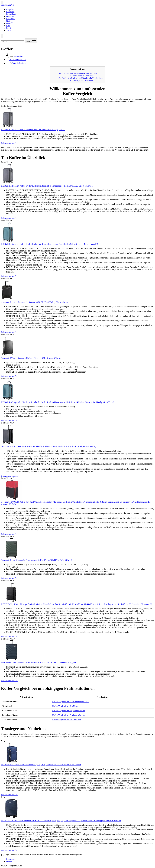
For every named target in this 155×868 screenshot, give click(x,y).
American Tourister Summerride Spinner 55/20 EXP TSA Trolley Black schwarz (35, 302)
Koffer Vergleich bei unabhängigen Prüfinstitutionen (80, 78)
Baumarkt (10, 12)
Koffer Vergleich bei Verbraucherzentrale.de (71, 702)
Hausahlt (10, 23)
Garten (9, 21)
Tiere (8, 30)
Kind (8, 26)
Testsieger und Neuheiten (80, 80)
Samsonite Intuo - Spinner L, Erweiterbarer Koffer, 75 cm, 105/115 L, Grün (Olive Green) (39, 560)
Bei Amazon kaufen (9, 143)
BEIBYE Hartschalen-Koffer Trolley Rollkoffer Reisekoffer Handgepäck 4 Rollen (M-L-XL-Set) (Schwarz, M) (48, 186)
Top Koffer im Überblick (80, 76)
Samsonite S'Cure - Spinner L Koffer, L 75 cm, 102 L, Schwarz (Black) (31, 358)
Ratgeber (10, 9)
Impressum (11, 859)
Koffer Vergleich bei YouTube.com (67, 720)
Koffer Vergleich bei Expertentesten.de (68, 711)
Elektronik (11, 19)
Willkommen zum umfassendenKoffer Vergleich (77, 73)
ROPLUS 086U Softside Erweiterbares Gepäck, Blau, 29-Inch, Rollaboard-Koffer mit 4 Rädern (41, 765)
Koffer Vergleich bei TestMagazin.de (68, 706)
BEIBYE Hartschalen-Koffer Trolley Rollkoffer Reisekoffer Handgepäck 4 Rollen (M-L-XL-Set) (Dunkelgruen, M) (49, 244)
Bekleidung (11, 14)
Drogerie (10, 16)
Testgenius (18, 56)
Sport (9, 28)
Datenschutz (11, 861)
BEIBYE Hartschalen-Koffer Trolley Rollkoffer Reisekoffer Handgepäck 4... (33, 130)
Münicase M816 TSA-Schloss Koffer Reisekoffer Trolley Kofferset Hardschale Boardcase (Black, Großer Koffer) (49, 446)
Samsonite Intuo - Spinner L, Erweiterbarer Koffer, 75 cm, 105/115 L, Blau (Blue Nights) (38, 662)
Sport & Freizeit (19, 63)
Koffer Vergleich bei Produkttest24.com (69, 715)
